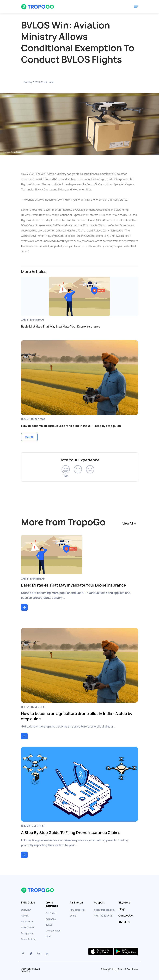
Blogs (122, 909)
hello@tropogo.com (104, 910)
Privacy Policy (108, 969)
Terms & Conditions (128, 969)
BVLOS (49, 925)
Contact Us (126, 916)
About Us (124, 922)
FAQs (48, 937)
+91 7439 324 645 (103, 916)
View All (29, 437)
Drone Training (29, 939)
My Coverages (53, 931)
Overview (26, 910)
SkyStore (124, 903)
